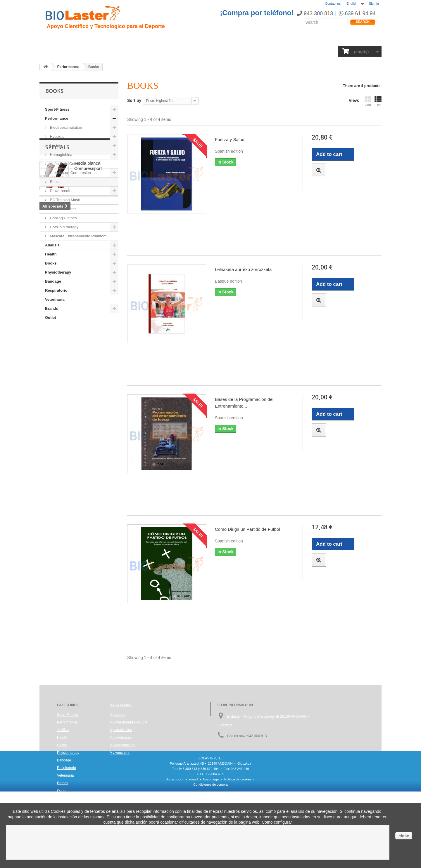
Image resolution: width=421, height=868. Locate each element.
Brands (321, 51)
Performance (97, 51)
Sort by (134, 100)
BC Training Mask (64, 200)
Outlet (51, 318)
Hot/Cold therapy (64, 227)
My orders (117, 715)
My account (121, 705)
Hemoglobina (61, 155)
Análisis (148, 51)
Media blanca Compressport (88, 358)
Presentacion (80, 38)
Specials (57, 340)
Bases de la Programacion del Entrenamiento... (244, 403)
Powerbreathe (61, 191)
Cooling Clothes (63, 218)
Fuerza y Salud (230, 139)
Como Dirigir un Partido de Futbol (247, 529)
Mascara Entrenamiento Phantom (78, 236)
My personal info (122, 745)
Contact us (333, 4)
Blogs (239, 38)
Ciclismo (157, 38)
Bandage (232, 51)
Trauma (133, 38)
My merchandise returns (128, 722)
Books (170, 51)
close (404, 836)
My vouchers (120, 753)
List (378, 101)
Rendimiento (188, 38)
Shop (361, 39)
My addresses (121, 737)
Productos (264, 38)
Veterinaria (295, 51)
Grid (368, 101)
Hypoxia (56, 136)
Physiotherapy (200, 51)
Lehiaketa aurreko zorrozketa (243, 269)
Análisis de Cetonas (66, 164)
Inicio (53, 38)
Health (125, 51)
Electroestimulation (65, 127)
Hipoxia (109, 38)
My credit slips (121, 730)
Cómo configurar (277, 822)
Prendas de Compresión (70, 173)
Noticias (217, 38)
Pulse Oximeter (62, 209)
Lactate (56, 146)
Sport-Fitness (62, 51)
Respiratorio (263, 51)
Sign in (374, 4)
